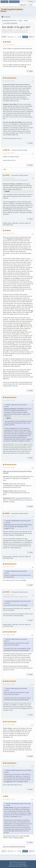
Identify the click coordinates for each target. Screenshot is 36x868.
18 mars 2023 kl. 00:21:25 (9, 153)
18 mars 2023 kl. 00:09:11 (9, 81)
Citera (30, 71)
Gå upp (4, 851)
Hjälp (11, 862)
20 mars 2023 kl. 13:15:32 (9, 516)
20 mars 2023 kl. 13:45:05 (9, 766)
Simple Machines (23, 864)
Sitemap (26, 866)
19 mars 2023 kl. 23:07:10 (9, 233)
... (17, 37)
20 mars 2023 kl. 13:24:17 (9, 567)
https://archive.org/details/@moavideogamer (14, 847)
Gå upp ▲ (24, 862)
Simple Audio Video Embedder (16, 866)
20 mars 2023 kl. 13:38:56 (9, 635)
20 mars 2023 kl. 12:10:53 (9, 467)
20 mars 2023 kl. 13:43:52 (9, 725)
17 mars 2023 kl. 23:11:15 (9, 45)
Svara (25, 37)
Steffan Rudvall (10, 681)
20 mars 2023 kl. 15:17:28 (9, 799)
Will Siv (7, 150)
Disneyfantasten (10, 78)
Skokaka (8, 42)
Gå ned (4, 37)
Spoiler (7, 191)
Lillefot (7, 175)
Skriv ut (31, 37)
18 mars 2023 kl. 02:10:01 (9, 178)
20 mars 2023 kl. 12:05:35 (9, 400)
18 (18, 37)
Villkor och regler (17, 862)
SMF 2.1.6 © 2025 (14, 864)
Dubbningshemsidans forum (12, 10)
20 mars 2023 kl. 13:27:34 (9, 595)
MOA (6, 796)
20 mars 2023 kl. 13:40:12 (9, 684)
